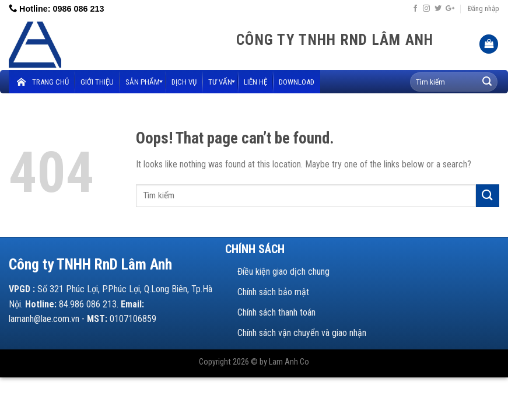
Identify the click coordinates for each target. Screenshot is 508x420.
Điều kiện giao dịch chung (283, 272)
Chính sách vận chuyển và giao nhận (302, 333)
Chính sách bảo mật (273, 292)
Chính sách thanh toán (276, 312)
